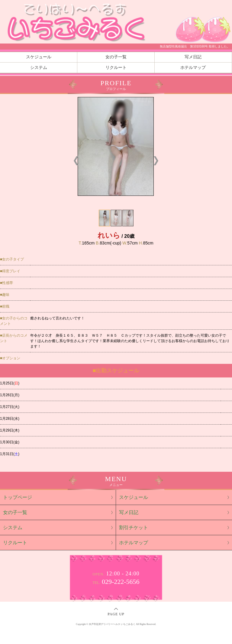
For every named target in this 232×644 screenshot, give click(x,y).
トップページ (18, 497)
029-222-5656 (116, 582)
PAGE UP (116, 614)
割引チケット (134, 527)
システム (39, 68)
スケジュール (39, 57)
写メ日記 (193, 57)
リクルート (116, 68)
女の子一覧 (116, 57)
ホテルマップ (193, 68)
